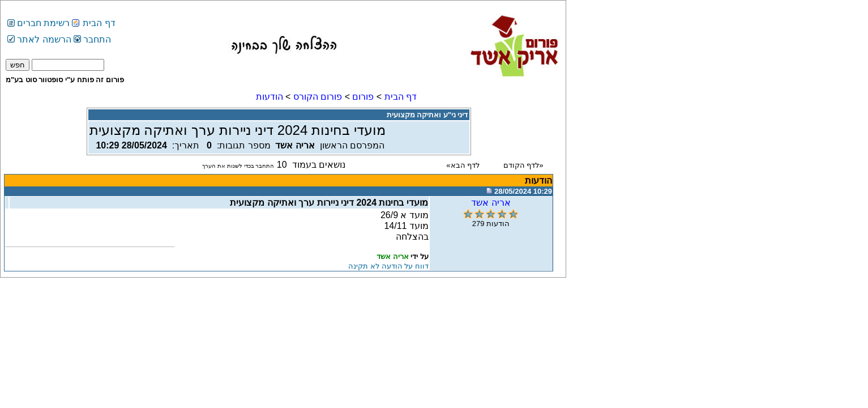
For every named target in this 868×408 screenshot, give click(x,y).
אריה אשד (491, 203)
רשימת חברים (43, 23)
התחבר (92, 39)
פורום (363, 97)
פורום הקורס (318, 97)
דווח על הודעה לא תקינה (388, 266)
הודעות (270, 97)
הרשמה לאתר (39, 39)
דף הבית (99, 23)
